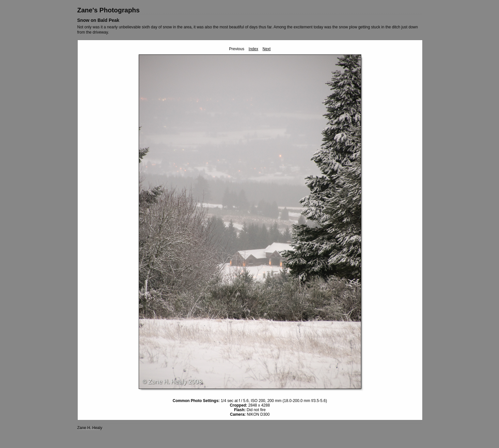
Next (267, 49)
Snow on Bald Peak (98, 20)
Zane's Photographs (109, 10)
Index (253, 49)
